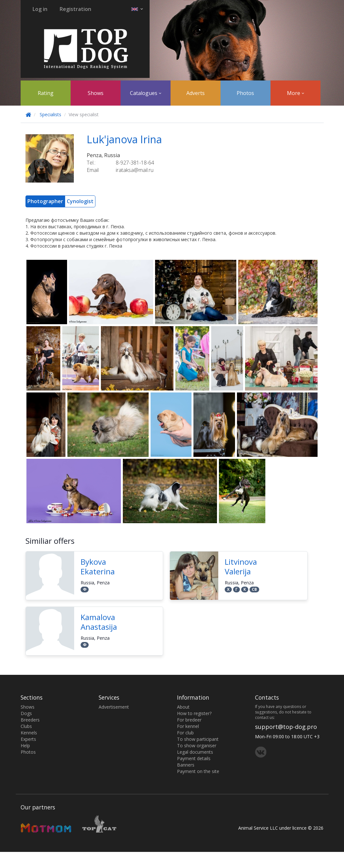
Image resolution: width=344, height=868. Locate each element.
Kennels (29, 733)
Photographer (45, 201)
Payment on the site (198, 771)
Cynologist (80, 201)
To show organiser (197, 745)
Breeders (30, 720)
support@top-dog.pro (286, 727)
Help (25, 745)
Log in (40, 9)
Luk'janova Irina (124, 139)
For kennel (188, 726)
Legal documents (195, 752)
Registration (75, 9)
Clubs (26, 726)
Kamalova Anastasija (99, 622)
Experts (28, 739)
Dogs (26, 713)
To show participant (198, 739)
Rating (46, 93)
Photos (245, 93)
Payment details (194, 758)
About (183, 707)
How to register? (194, 713)
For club (185, 733)
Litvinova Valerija (241, 566)
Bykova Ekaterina (98, 566)
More (295, 93)
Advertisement (114, 707)
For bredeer (189, 720)
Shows (96, 93)
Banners (186, 765)
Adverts (196, 93)
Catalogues (146, 93)
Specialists (50, 114)
